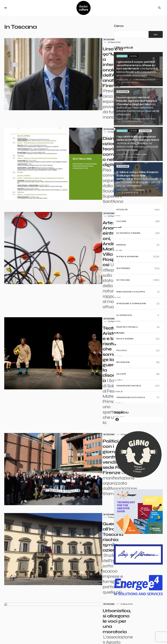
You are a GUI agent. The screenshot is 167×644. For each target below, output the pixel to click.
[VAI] (156, 34)
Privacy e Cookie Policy (152, 635)
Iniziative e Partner (154, 638)
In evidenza (145, 131)
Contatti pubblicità (127, 635)
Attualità (122, 56)
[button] (6, 8)
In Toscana (67, 39)
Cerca (119, 26)
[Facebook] (138, 419)
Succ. (85, 614)
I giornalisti (95, 635)
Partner (109, 635)
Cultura (133, 56)
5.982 (74, 614)
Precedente (28, 614)
